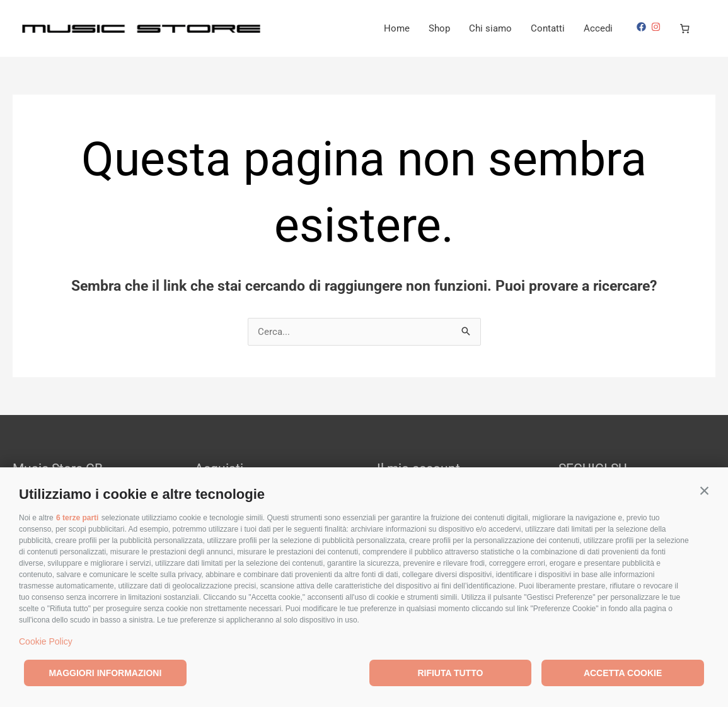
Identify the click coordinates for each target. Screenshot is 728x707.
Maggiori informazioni (105, 673)
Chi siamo (490, 28)
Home (397, 28)
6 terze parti (77, 518)
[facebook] (643, 27)
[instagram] (657, 27)
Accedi (598, 28)
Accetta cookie (623, 673)
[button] (704, 491)
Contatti (548, 28)
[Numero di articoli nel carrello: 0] (685, 28)
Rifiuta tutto (450, 673)
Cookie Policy (46, 641)
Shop (439, 28)
